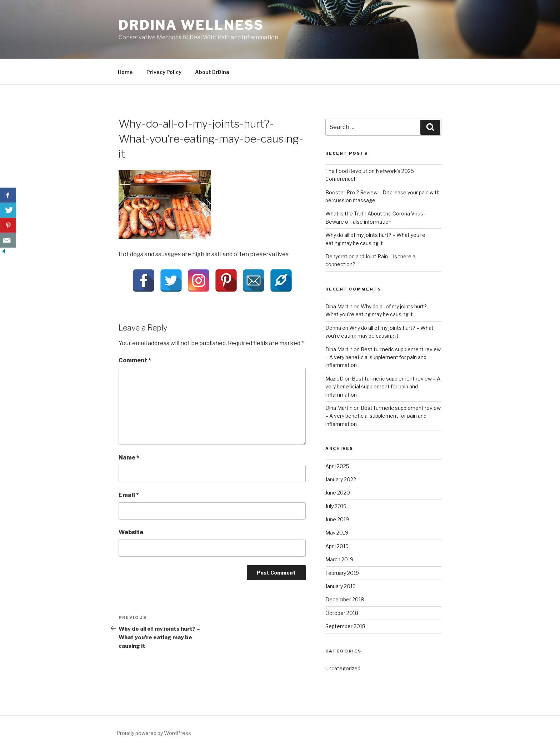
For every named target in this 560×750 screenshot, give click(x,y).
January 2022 (341, 479)
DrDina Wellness (191, 25)
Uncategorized (343, 668)
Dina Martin (339, 306)
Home (125, 72)
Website (131, 532)
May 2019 (337, 533)
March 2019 (339, 559)
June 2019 (337, 519)
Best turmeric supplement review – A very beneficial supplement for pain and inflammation (383, 357)
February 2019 (342, 573)
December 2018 (345, 599)
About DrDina (212, 72)
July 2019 (336, 506)
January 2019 (341, 586)
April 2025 (337, 466)
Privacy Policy (164, 72)
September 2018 (345, 626)
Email (129, 495)
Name (129, 458)
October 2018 (342, 613)
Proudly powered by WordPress (154, 733)
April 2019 (337, 546)
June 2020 (338, 493)
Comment (135, 360)
